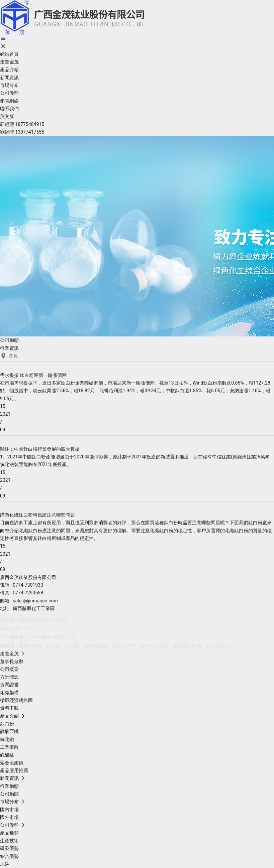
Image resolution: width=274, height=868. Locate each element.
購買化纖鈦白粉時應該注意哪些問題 (37, 515)
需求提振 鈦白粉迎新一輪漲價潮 (33, 375)
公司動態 (9, 340)
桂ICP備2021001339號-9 (41, 620)
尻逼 (5, 864)
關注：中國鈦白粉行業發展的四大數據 (40, 449)
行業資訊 (9, 348)
